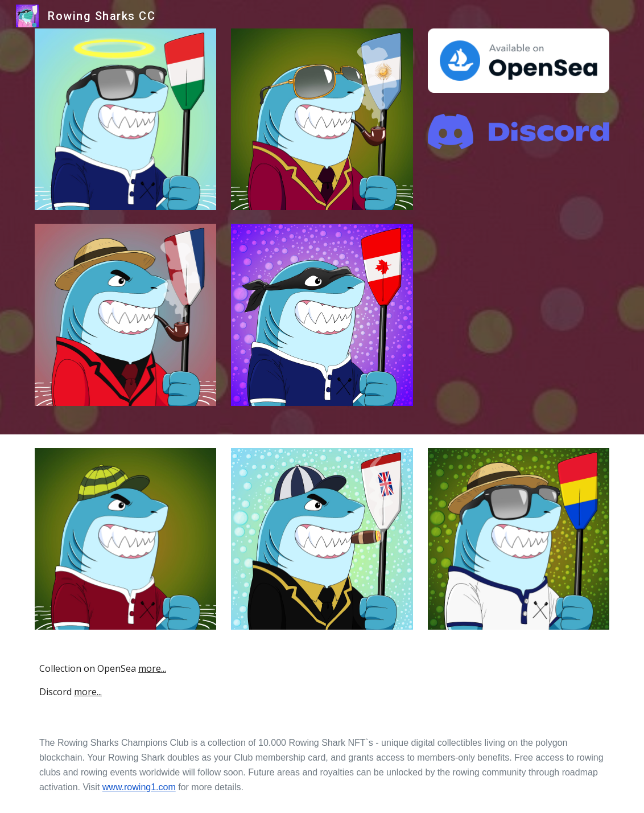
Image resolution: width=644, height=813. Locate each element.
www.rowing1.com (139, 787)
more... (152, 668)
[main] (322, 680)
